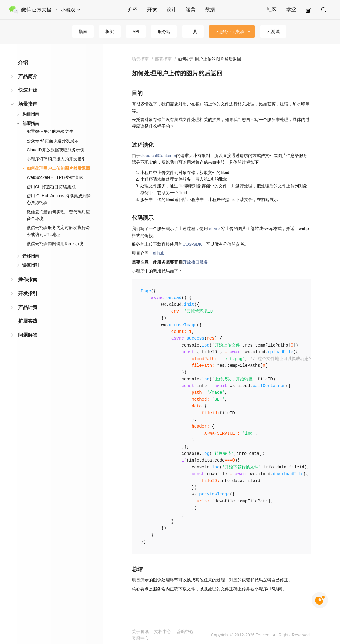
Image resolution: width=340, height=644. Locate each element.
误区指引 (31, 265)
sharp (214, 228)
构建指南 (31, 114)
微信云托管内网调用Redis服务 (55, 244)
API (136, 31)
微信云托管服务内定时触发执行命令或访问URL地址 (58, 231)
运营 (191, 10)
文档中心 (163, 632)
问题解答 (28, 335)
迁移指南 (31, 256)
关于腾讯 (140, 632)
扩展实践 (28, 321)
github (159, 253)
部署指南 (31, 123)
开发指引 (28, 293)
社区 (272, 10)
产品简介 (28, 76)
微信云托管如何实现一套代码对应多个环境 (58, 215)
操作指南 (28, 279)
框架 (110, 31)
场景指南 (28, 104)
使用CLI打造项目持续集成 (51, 187)
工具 (193, 31)
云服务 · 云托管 (230, 31)
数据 (210, 10)
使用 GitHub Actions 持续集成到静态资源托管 (59, 199)
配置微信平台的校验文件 (50, 131)
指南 (83, 31)
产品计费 (28, 307)
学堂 (291, 10)
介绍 (133, 10)
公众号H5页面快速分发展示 (53, 141)
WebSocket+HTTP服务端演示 (55, 177)
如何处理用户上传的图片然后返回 (58, 168)
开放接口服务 (195, 262)
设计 (171, 10)
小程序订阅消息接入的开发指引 (56, 159)
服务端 (164, 31)
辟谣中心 (185, 632)
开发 (152, 10)
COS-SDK (192, 244)
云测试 (273, 31)
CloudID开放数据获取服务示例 (55, 150)
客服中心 (140, 638)
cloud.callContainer (158, 156)
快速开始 (28, 90)
